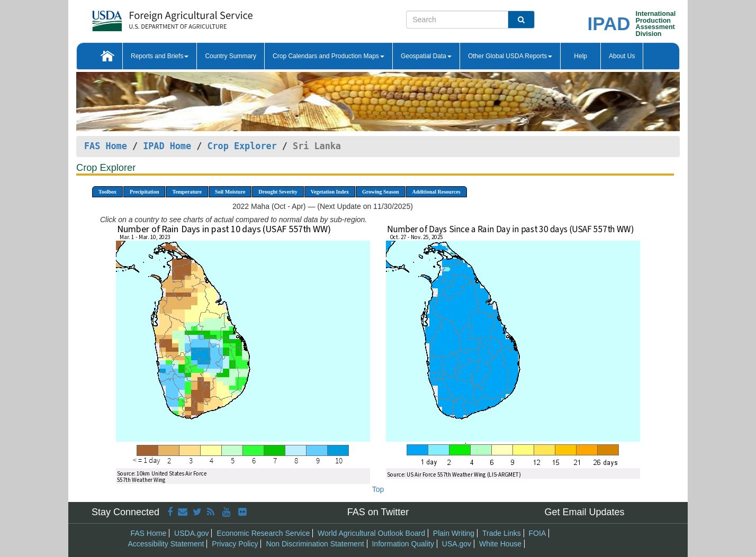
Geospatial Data (426, 56)
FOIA (538, 533)
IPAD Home (167, 146)
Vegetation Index (330, 192)
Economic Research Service (263, 533)
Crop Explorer (242, 146)
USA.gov (457, 544)
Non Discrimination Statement (315, 544)
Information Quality (403, 544)
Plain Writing (454, 533)
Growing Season (381, 192)
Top (378, 489)
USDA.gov (191, 533)
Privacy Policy (235, 544)
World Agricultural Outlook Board (371, 533)
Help (580, 56)
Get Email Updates (584, 512)
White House (500, 544)
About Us (622, 56)
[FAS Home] (146, 17)
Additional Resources (436, 192)
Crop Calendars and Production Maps (328, 56)
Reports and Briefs (160, 56)
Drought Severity (278, 192)
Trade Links (502, 533)
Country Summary (231, 56)
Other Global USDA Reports (510, 56)
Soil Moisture (230, 192)
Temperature (187, 192)
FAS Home (106, 146)
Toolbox (107, 192)
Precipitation (144, 192)
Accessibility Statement (166, 544)
